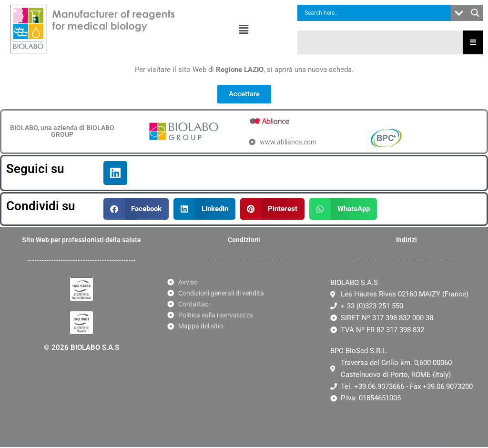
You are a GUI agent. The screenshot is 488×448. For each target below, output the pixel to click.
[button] (244, 30)
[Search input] (376, 13)
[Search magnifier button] (475, 13)
